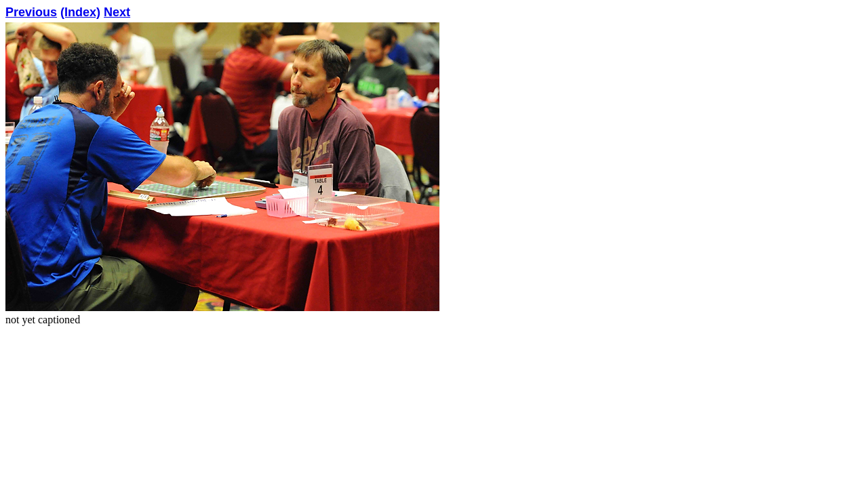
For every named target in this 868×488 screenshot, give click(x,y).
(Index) (80, 12)
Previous (31, 12)
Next (117, 12)
